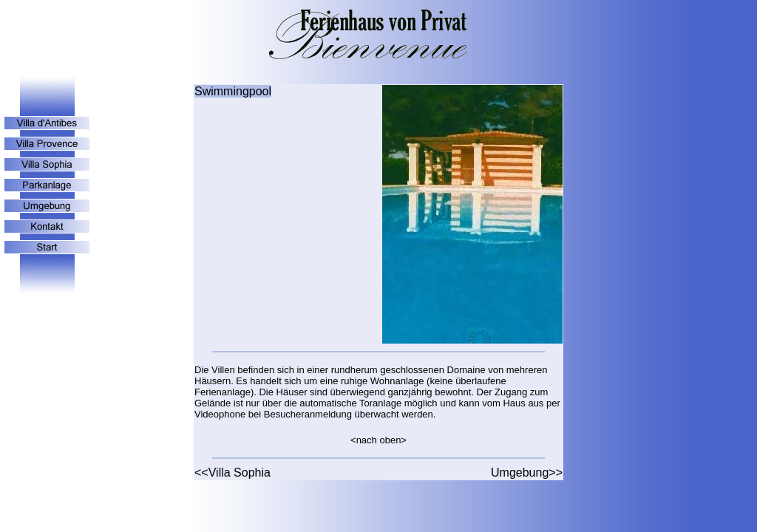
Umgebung (520, 473)
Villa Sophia (240, 473)
